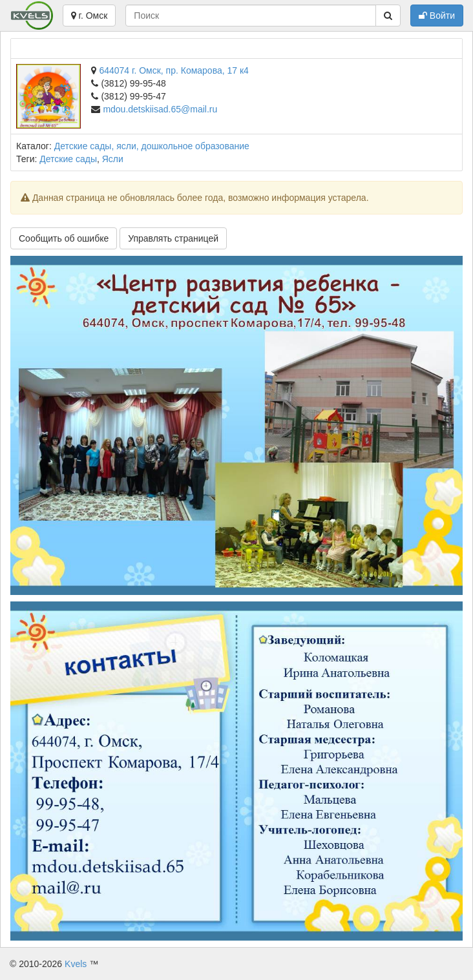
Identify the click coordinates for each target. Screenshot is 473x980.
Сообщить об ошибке (64, 238)
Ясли (113, 159)
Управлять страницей (173, 238)
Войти (437, 16)
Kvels (76, 964)
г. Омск (89, 16)
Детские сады (68, 159)
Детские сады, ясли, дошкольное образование (152, 146)
